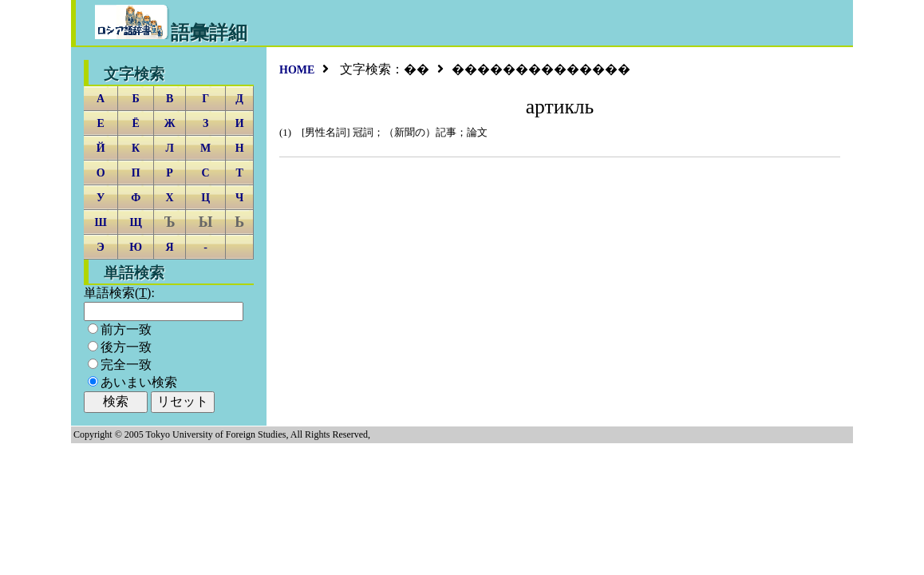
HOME (297, 70)
